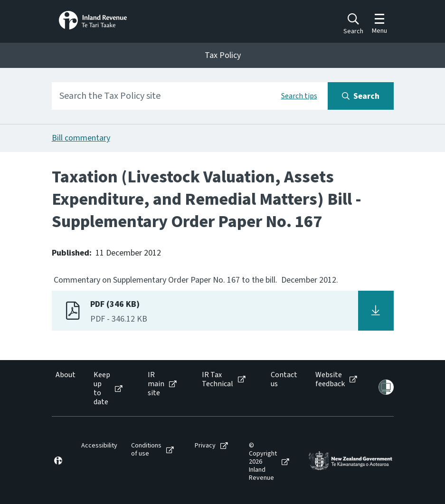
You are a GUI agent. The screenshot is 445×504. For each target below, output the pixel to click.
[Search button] (361, 96)
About (66, 375)
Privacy (205, 446)
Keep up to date (102, 389)
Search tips (299, 96)
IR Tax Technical (218, 380)
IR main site (156, 384)
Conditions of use (146, 450)
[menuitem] (65, 389)
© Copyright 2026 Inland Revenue (263, 462)
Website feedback (330, 380)
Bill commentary (81, 138)
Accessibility (99, 446)
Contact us (284, 380)
